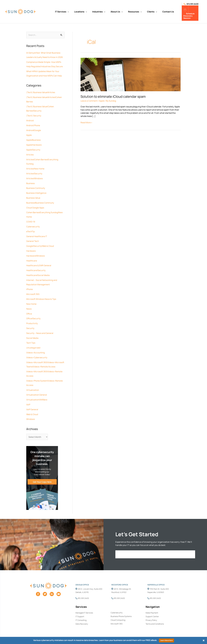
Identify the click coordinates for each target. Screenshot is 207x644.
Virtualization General (37, 392)
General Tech (33, 237)
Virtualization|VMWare (37, 396)
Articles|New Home (35, 166)
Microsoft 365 (33, 289)
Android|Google (34, 129)
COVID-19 (31, 218)
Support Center (152, 613)
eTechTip (31, 228)
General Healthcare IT (37, 232)
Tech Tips (31, 337)
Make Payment (152, 609)
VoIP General (32, 406)
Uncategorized (33, 341)
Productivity (32, 318)
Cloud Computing (118, 617)
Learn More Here (166, 640)
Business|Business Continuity (41, 200)
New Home (31, 299)
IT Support (80, 613)
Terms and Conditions (155, 621)
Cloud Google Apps (35, 204)
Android (30, 119)
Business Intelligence (37, 190)
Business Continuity (36, 185)
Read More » (86, 122)
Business (31, 181)
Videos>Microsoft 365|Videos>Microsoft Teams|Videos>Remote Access (41, 360)
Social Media (32, 332)
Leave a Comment (89, 101)
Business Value (34, 195)
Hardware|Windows (36, 252)
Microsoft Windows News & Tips (41, 294)
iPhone (30, 284)
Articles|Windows (35, 176)
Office (29, 308)
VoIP (28, 401)
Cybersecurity (33, 223)
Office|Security (34, 313)
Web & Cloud (32, 411)
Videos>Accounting (36, 346)
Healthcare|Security (36, 266)
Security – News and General (40, 327)
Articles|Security (34, 171)
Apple (29, 134)
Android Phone (33, 124)
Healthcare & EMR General (39, 261)
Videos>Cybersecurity (37, 351)
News (29, 303)
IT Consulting (81, 617)
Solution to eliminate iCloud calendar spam (113, 96)
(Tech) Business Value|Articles (41, 92)
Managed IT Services (84, 609)
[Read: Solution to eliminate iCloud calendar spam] (131, 74)
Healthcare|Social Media (38, 271)
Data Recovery (82, 621)
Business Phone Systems (121, 613)
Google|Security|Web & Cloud (40, 242)
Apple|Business (34, 138)
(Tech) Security (34, 115)
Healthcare (32, 256)
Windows (31, 415)
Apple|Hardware (34, 143)
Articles (30, 153)
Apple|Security (33, 148)
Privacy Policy (151, 617)
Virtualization (33, 387)
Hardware (31, 247)
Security (30, 322)
